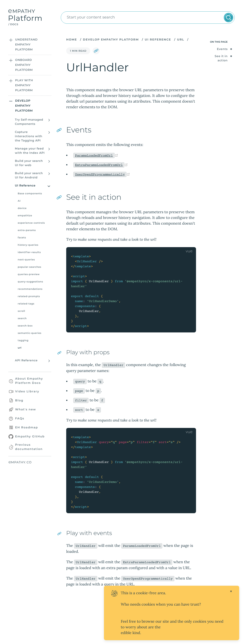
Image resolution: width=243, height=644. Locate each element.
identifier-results (29, 252)
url (20, 348)
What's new (26, 410)
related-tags (26, 304)
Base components (30, 193)
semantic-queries (30, 333)
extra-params (27, 230)
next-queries (26, 260)
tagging (23, 340)
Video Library (27, 392)
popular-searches (30, 267)
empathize (25, 215)
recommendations (30, 289)
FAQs (20, 419)
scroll (21, 311)
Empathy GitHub (30, 437)
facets (22, 238)
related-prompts (29, 296)
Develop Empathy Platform (111, 40)
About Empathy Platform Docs (29, 381)
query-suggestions (30, 282)
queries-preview (29, 274)
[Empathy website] (29, 462)
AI (19, 201)
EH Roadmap (27, 428)
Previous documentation (29, 447)
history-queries (28, 245)
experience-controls (31, 223)
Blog (19, 401)
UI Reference (158, 40)
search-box (25, 326)
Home (72, 40)
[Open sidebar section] (11, 40)
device (22, 208)
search (22, 318)
